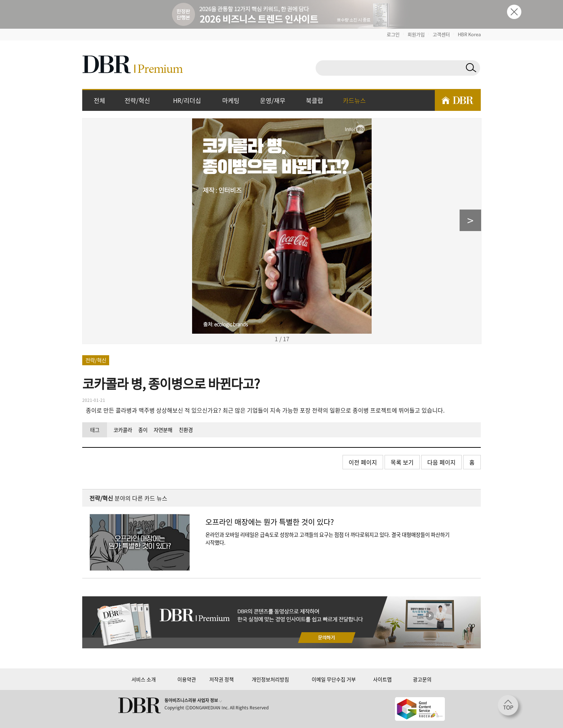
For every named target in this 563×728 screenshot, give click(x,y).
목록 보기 (402, 462)
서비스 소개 (144, 679)
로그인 (393, 34)
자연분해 (163, 430)
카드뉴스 (354, 100)
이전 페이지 (363, 462)
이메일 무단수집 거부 (334, 679)
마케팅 (231, 100)
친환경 (186, 430)
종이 (143, 430)
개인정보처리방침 (270, 679)
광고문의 (422, 679)
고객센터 (441, 34)
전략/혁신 (137, 100)
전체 (99, 100)
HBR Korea (469, 34)
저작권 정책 (222, 679)
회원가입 (416, 34)
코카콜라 (123, 430)
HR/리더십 (187, 100)
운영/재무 (273, 100)
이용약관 (187, 679)
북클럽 (315, 100)
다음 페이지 (441, 462)
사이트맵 (382, 679)
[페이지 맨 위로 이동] (510, 708)
